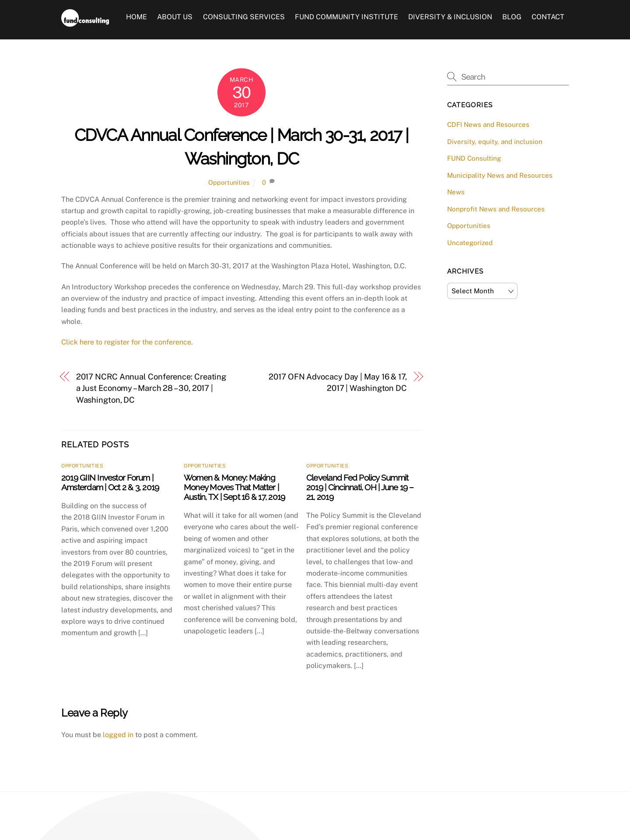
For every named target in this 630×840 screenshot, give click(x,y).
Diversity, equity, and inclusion (495, 142)
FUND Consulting (474, 158)
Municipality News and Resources (500, 175)
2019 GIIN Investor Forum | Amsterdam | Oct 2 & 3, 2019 (110, 482)
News (456, 192)
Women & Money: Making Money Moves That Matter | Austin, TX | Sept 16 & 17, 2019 (234, 487)
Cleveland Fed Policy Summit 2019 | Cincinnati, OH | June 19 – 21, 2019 (360, 487)
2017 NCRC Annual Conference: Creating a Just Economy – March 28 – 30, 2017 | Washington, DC (151, 388)
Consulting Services (244, 17)
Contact (548, 17)
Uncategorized (470, 243)
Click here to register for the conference (126, 342)
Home (136, 17)
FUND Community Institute (346, 17)
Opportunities (229, 182)
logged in (118, 735)
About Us (175, 17)
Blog (512, 17)
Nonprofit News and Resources (496, 209)
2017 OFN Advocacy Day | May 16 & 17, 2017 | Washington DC (338, 382)
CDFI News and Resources (488, 125)
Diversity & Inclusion (450, 17)
